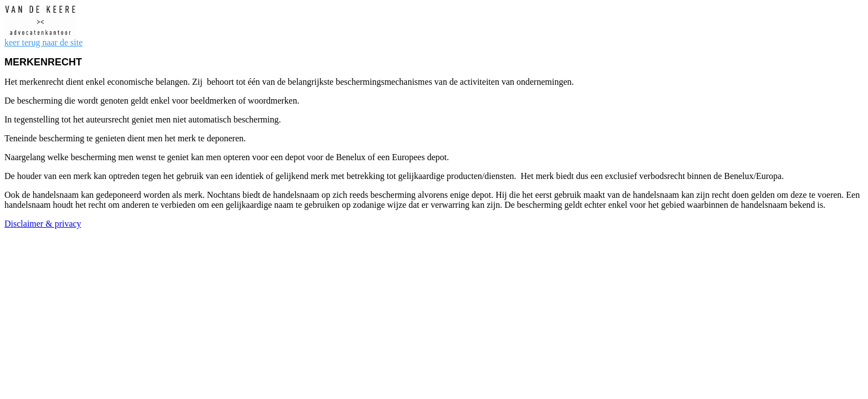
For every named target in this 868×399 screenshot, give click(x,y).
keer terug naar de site (43, 42)
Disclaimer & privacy (43, 224)
